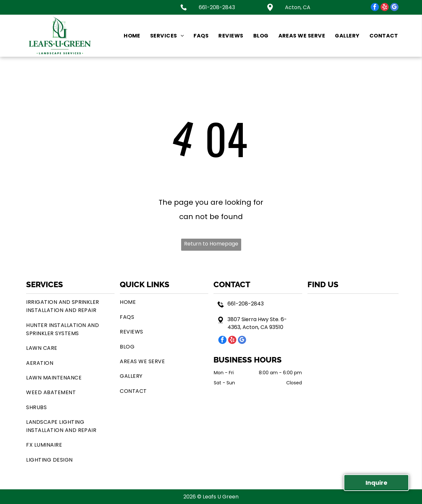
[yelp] (385, 8)
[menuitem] (127, 36)
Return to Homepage (211, 244)
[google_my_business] (394, 8)
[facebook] (375, 8)
